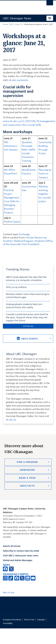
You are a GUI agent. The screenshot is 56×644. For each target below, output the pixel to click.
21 (21, 24)
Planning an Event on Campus (45, 174)
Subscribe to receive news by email (21, 551)
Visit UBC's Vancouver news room (21, 556)
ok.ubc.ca (11, 420)
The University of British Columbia (21, 6)
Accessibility (8, 623)
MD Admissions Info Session (11, 146)
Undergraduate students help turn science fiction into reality (24, 306)
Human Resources (36, 238)
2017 (11, 24)
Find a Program (27, 462)
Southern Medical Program (18, 241)
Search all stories (12, 546)
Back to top (10, 592)
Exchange (24, 234)
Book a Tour (27, 478)
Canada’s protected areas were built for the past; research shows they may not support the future (27, 317)
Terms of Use (29, 620)
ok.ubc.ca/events (18, 80)
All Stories (28, 326)
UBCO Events (30, 339)
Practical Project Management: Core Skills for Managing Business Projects (12, 201)
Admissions (27, 470)
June (17, 24)
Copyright (41, 620)
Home (5, 24)
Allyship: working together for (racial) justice (45, 194)
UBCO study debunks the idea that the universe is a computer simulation (26, 279)
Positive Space (12, 222)
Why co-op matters (16, 287)
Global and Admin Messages (18, 560)
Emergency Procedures (12, 620)
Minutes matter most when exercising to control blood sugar (28, 296)
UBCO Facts (27, 486)
